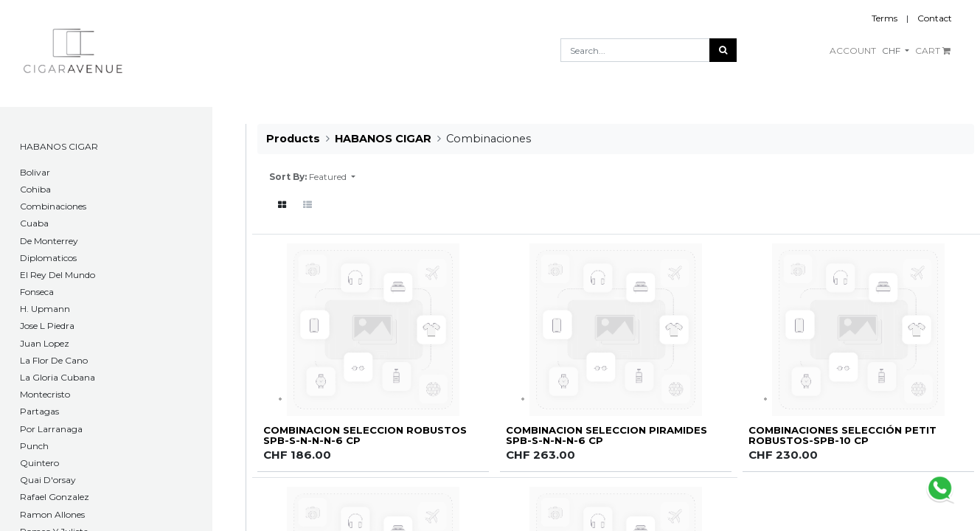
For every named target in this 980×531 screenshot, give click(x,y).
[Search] (723, 50)
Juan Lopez (45, 343)
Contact (935, 18)
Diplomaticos (48, 258)
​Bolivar (35, 172)
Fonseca (37, 292)
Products (293, 139)
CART (933, 51)
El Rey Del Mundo (58, 275)
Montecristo (45, 394)
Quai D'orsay (48, 480)
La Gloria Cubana (58, 377)
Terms (885, 18)
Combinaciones (53, 206)
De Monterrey (49, 241)
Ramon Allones (52, 514)
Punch (34, 446)
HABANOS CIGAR (59, 146)
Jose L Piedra (47, 326)
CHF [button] (892, 51)
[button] (332, 177)
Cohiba (35, 189)
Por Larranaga (51, 429)
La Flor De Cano (54, 360)
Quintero (39, 463)
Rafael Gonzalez (55, 497)
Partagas (39, 411)
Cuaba (34, 223)
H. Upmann (45, 309)
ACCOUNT (853, 51)
